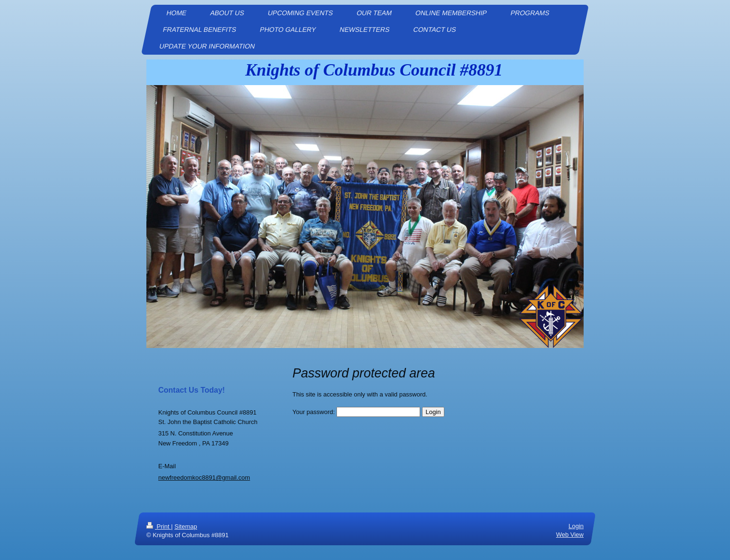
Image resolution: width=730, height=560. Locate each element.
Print (159, 526)
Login (576, 526)
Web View (570, 535)
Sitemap (186, 526)
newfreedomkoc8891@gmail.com (204, 478)
